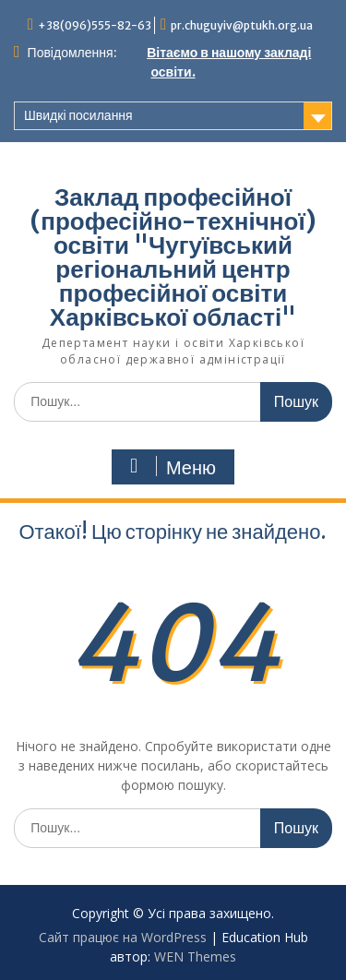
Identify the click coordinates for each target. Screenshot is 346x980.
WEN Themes (195, 956)
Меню (171, 467)
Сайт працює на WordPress (123, 937)
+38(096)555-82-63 (95, 25)
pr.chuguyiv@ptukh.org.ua (242, 25)
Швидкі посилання (78, 115)
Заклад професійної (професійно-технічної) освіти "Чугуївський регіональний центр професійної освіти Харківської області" (173, 257)
